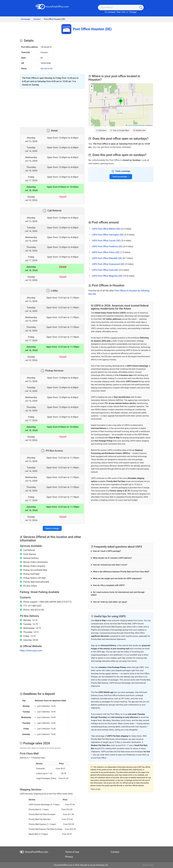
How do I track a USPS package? (107, 551)
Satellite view (139, 130)
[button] (121, 102)
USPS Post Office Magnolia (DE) (107, 276)
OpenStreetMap (139, 125)
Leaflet (129, 125)
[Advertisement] (52, 107)
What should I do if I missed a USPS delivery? (112, 558)
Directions (101, 130)
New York (121, 12)
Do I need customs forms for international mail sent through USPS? (118, 594)
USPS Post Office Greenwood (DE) (108, 264)
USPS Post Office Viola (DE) (105, 270)
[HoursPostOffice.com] (52, 6)
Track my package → (121, 177)
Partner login (148, 865)
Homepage (25, 19)
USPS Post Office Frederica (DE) (107, 246)
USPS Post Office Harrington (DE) (108, 235)
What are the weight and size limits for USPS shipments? (117, 578)
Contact (115, 852)
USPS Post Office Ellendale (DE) (107, 258)
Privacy (69, 857)
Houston (37, 19)
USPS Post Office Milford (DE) (106, 229)
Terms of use (95, 789)
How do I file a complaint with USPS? (109, 585)
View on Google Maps (120, 130)
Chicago (133, 12)
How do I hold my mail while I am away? (110, 602)
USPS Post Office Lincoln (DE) (106, 241)
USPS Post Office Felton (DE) (106, 252)
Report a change (52, 528)
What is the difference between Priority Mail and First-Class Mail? (121, 572)
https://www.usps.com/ (31, 651)
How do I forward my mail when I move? (110, 565)
